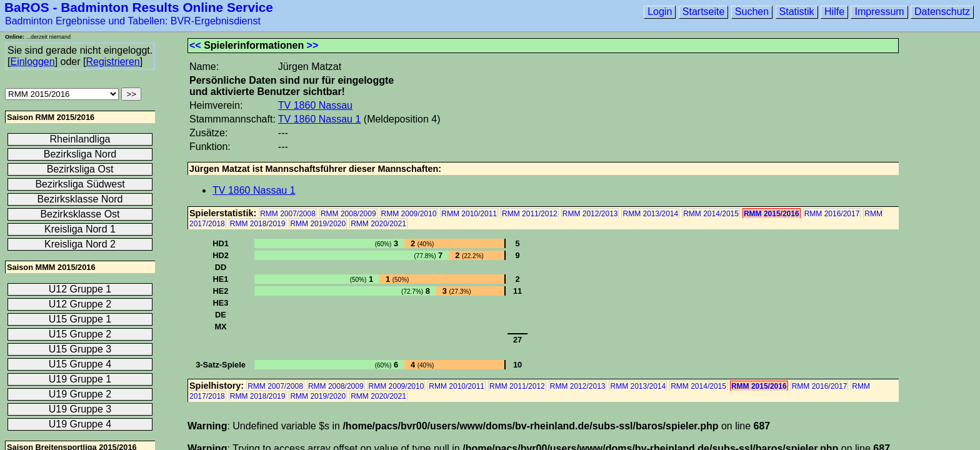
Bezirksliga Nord (80, 154)
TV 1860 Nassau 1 (320, 119)
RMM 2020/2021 (378, 224)
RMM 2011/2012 (530, 214)
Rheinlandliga (80, 139)
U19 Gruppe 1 (80, 379)
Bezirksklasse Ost (80, 214)
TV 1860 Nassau (315, 105)
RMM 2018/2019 (258, 224)
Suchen (752, 12)
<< (195, 45)
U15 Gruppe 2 (80, 334)
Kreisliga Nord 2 (80, 244)
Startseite (704, 12)
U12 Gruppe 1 (80, 289)
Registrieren (112, 62)
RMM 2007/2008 (288, 214)
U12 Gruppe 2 (80, 304)
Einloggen (32, 62)
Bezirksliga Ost (80, 169)
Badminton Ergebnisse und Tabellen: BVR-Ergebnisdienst (133, 21)
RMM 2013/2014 (650, 214)
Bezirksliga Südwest (80, 184)
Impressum (879, 12)
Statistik (797, 12)
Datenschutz (942, 12)
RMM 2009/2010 (409, 214)
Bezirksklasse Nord (80, 199)
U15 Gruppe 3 (80, 349)
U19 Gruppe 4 (80, 424)
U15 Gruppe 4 (80, 364)
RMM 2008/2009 (348, 214)
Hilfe (834, 12)
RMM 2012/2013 (590, 214)
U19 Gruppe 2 (80, 394)
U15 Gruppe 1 (80, 319)
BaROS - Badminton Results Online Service (139, 7)
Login (660, 12)
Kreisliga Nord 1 (80, 229)
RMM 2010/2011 (469, 214)
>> (313, 45)
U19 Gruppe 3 (80, 409)
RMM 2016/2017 (832, 214)
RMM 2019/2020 (318, 224)
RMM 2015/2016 (772, 214)
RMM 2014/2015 (711, 214)
